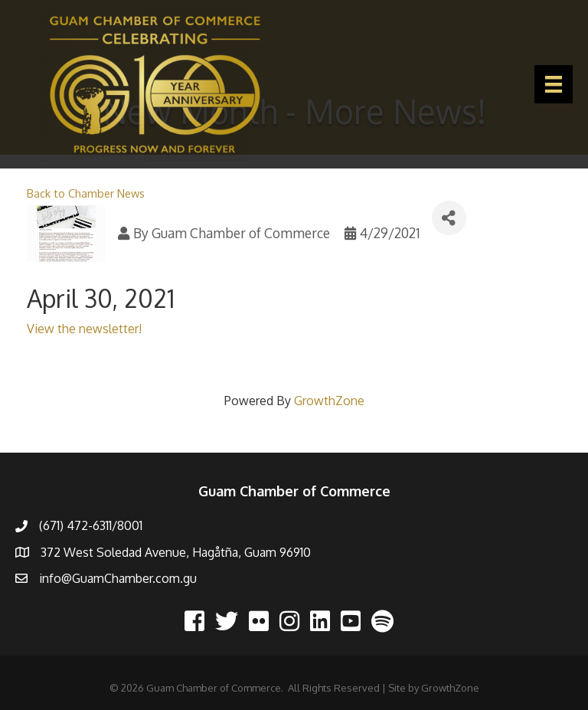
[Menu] (554, 84)
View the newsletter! (84, 329)
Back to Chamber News (86, 193)
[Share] (449, 218)
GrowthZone (329, 401)
